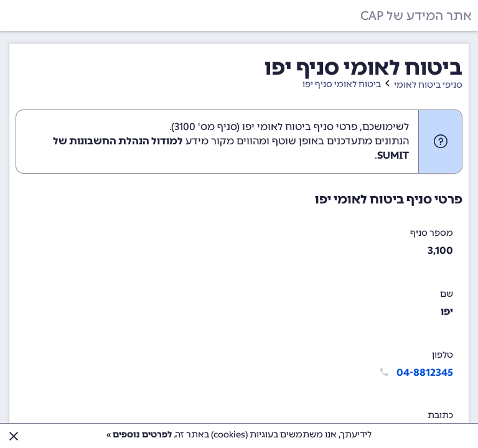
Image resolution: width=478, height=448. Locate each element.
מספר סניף (432, 233)
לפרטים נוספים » (139, 435)
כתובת (440, 415)
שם (447, 294)
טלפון (443, 355)
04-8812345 (425, 372)
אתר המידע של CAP (416, 16)
